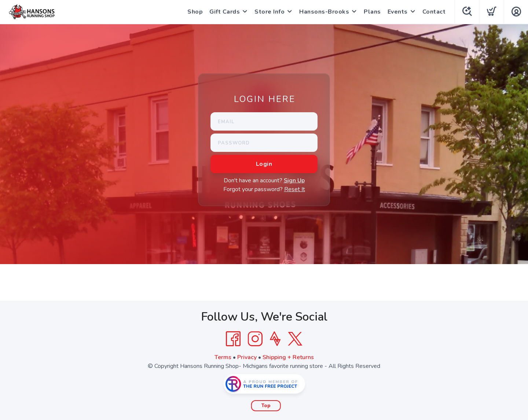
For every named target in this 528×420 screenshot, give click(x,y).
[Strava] (275, 339)
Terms (223, 357)
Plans (372, 12)
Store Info (269, 12)
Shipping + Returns (288, 357)
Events (398, 12)
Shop (195, 12)
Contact (434, 12)
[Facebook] (233, 339)
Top (266, 406)
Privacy (247, 357)
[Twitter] (295, 339)
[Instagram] (255, 339)
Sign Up (294, 180)
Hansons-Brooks (324, 12)
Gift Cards (225, 12)
